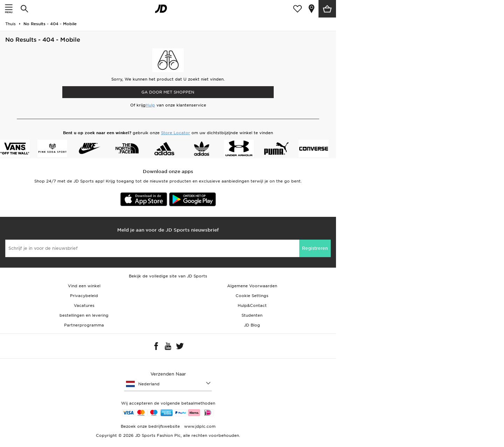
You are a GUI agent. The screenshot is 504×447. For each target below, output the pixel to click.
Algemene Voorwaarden (252, 286)
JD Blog (252, 325)
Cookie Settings (252, 296)
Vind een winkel (84, 286)
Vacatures (84, 305)
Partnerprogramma (84, 325)
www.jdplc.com (199, 426)
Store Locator (176, 133)
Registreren (315, 248)
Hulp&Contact (252, 305)
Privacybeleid (84, 296)
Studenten (252, 315)
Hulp (150, 105)
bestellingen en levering (84, 315)
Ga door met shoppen (168, 92)
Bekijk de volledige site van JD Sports (168, 276)
